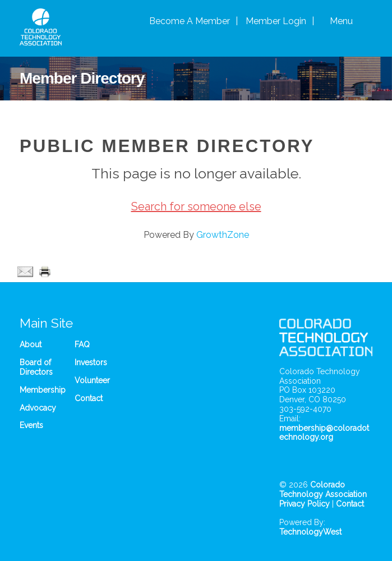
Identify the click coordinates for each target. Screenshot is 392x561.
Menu (341, 21)
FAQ (82, 344)
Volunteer (92, 380)
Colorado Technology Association (323, 489)
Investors (91, 362)
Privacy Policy (305, 504)
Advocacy (38, 408)
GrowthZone (223, 235)
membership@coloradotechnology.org (324, 433)
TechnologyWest (310, 532)
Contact (89, 398)
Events (31, 425)
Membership (43, 390)
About (31, 344)
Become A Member (190, 21)
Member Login (276, 21)
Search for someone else (196, 206)
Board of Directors (36, 367)
